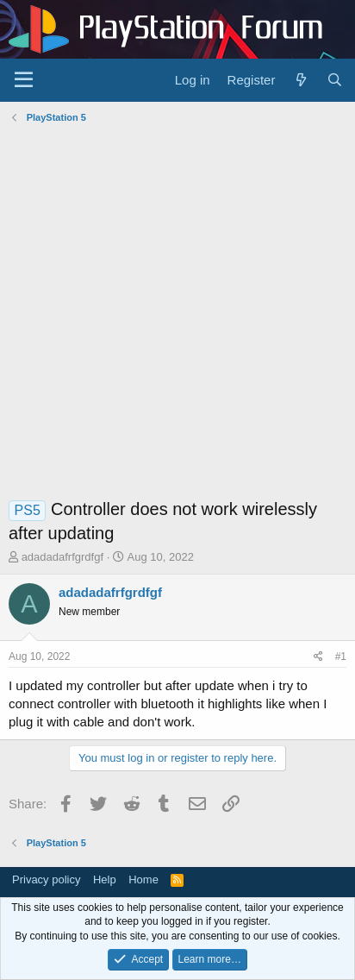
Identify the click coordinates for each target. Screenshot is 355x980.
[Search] (335, 80)
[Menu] (24, 80)
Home (143, 879)
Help (105, 879)
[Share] (318, 657)
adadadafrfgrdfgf (62, 557)
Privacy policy (46, 879)
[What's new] (300, 80)
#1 (341, 656)
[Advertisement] (177, 315)
